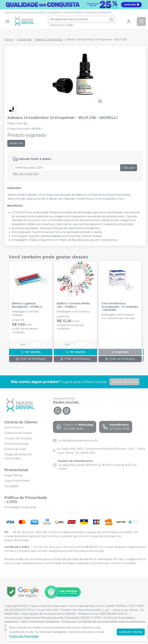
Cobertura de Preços (18, 433)
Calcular (129, 168)
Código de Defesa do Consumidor (18, 457)
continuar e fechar (131, 632)
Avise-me (16, 143)
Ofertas (79, 12)
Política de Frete (15, 449)
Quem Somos (13, 12)
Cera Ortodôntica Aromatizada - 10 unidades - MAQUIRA (120, 307)
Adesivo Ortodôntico (49, 40)
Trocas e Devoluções (18, 438)
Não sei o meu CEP (26, 174)
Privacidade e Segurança (20, 507)
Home (9, 40)
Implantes (106, 12)
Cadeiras (68, 12)
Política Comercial (16, 444)
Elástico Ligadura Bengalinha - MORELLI (27, 305)
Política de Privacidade (24, 636)
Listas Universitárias (34, 12)
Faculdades (54, 12)
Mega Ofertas (13, 475)
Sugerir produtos (124, 382)
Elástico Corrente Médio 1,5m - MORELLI (73, 305)
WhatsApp (92, 12)
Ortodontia (24, 40)
